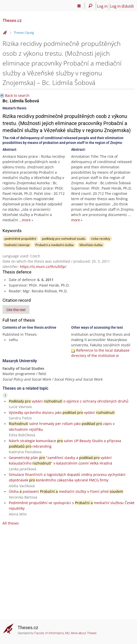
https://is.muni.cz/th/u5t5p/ (43, 267)
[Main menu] (79, 6)
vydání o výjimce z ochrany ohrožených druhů (69, 401)
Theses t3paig (24, 33)
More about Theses (84, 633)
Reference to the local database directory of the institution (100, 353)
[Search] (90, 6)
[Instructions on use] (6, 396)
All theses (11, 523)
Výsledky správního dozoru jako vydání (62, 412)
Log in (102, 6)
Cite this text (16, 310)
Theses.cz (12, 20)
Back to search (17, 95)
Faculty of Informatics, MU (52, 633)
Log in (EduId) (122, 6)
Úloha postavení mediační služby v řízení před (66, 491)
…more (25, 220)
